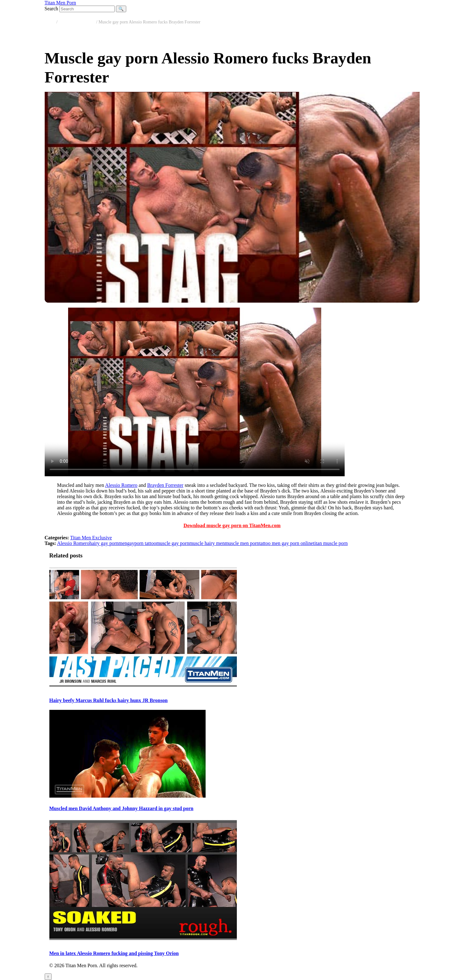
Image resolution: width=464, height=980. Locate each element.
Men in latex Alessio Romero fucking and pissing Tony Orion (114, 953)
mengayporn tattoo (137, 543)
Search (52, 9)
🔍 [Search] (121, 9)
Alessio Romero (121, 485)
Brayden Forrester (165, 485)
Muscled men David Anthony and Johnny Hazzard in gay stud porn (121, 808)
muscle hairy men (207, 543)
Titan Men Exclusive (77, 22)
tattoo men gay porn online (286, 543)
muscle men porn (242, 543)
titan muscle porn (330, 543)
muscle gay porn (173, 543)
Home (50, 22)
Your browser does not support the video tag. (195, 392)
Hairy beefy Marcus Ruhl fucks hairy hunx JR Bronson (109, 700)
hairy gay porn (104, 543)
